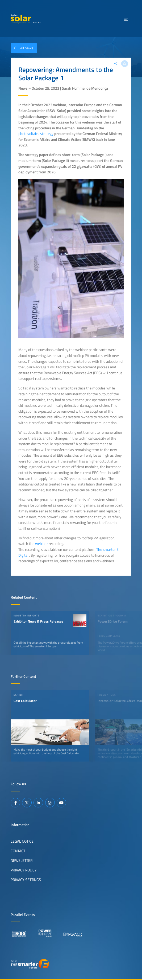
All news (22, 48)
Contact (18, 851)
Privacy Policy (24, 870)
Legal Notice (22, 841)
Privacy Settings (26, 880)
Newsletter (22, 861)
